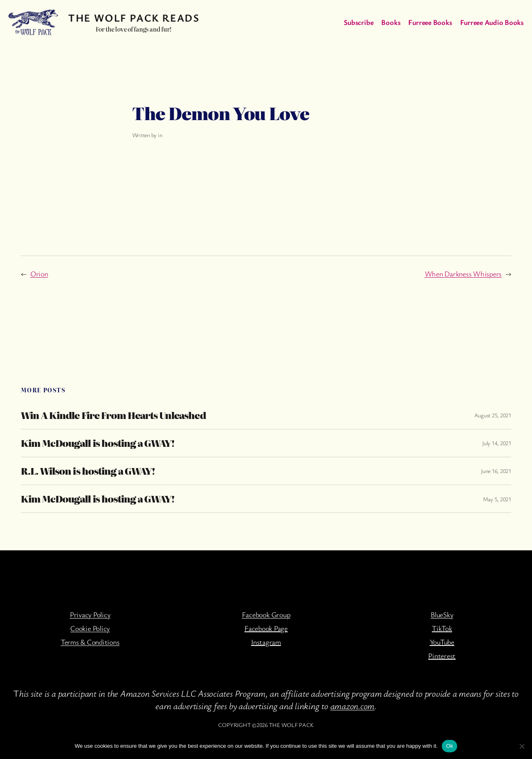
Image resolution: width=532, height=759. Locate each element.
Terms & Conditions (90, 642)
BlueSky (442, 614)
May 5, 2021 (497, 499)
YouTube (442, 642)
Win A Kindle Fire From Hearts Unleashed (113, 415)
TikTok (442, 628)
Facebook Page (266, 628)
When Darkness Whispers (463, 274)
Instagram (266, 642)
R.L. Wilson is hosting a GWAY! (88, 471)
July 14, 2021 (497, 443)
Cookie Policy (90, 628)
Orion (39, 274)
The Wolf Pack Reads (134, 17)
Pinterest (442, 655)
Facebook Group (266, 614)
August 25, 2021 (493, 415)
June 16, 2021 (496, 471)
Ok (449, 746)
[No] (522, 746)
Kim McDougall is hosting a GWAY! (98, 443)
